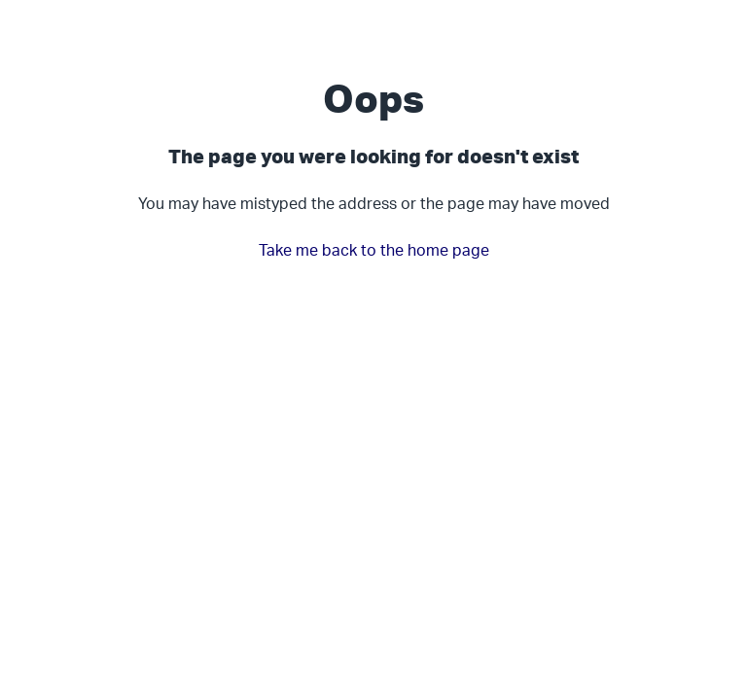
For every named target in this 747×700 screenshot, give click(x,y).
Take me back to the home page (374, 250)
